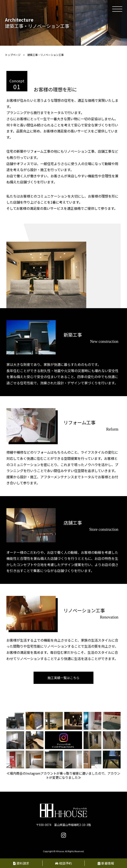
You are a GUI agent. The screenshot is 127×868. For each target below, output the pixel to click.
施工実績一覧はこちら (63, 678)
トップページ (13, 55)
